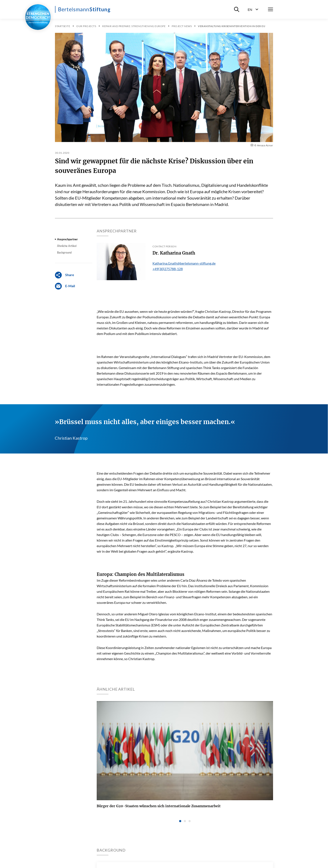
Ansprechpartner (67, 239)
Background (64, 252)
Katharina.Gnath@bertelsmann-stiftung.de (184, 263)
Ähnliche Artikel (67, 246)
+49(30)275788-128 (168, 269)
